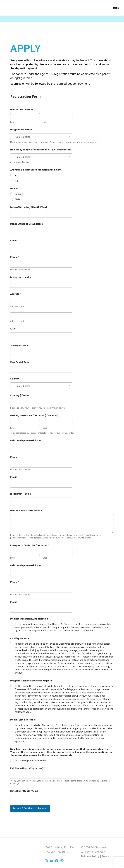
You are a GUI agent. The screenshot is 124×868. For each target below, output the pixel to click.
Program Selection (22, 130)
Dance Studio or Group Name (27, 224)
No (17, 181)
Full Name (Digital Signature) (28, 768)
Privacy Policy (90, 856)
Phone (15, 257)
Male (18, 199)
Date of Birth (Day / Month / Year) (29, 207)
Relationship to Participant (26, 440)
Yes (17, 175)
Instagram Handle (21, 277)
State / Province (20, 345)
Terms (106, 856)
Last (45, 122)
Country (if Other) (20, 395)
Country (16, 379)
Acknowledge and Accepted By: (31, 760)
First (12, 122)
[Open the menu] (116, 8)
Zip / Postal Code (20, 362)
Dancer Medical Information (27, 510)
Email (14, 240)
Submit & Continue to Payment (30, 808)
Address (16, 294)
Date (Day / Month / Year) (25, 791)
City (13, 329)
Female (19, 194)
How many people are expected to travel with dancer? (42, 150)
